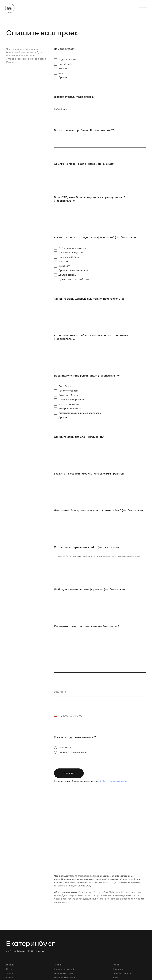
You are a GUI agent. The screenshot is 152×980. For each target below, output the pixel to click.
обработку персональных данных (115, 781)
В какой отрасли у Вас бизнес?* (75, 97)
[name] (100, 692)
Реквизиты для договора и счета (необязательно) (86, 626)
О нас (116, 887)
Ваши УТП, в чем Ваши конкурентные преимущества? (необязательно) (89, 199)
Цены (9, 892)
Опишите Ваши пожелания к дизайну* (79, 437)
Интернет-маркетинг (64, 900)
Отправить (69, 773)
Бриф (116, 905)
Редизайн (59, 909)
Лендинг (58, 887)
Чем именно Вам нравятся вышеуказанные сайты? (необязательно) (99, 511)
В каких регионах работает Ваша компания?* (84, 130)
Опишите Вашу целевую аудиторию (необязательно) (89, 299)
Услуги (10, 896)
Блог (9, 909)
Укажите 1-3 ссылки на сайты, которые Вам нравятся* (89, 474)
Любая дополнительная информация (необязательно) (90, 590)
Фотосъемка (60, 913)
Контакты (118, 909)
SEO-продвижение (63, 918)
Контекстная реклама (65, 905)
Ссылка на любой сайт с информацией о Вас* (84, 164)
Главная (10, 887)
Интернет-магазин (63, 896)
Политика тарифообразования (94, 938)
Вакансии (118, 892)
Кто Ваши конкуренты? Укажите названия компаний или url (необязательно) (93, 337)
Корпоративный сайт (65, 892)
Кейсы (9, 900)
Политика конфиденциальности (23, 938)
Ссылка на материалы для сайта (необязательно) (87, 547)
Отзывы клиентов (122, 896)
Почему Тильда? (15, 905)
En (114, 938)
